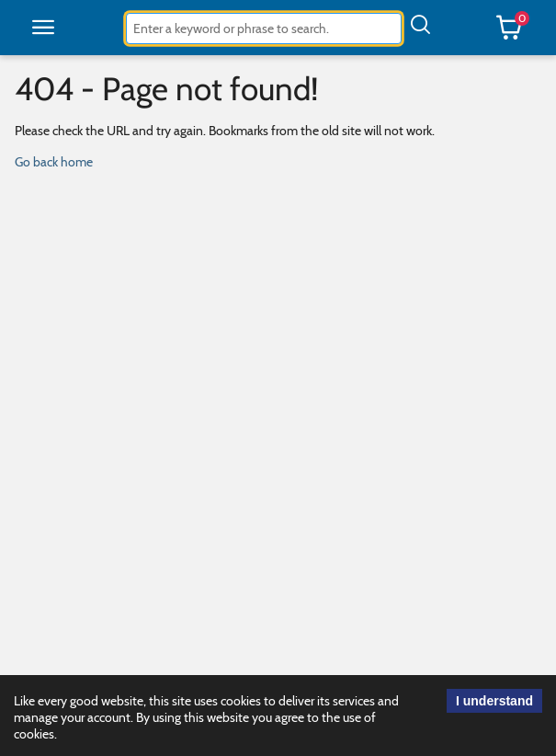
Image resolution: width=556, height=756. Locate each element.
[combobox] (264, 29)
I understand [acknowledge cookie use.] (494, 701)
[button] (43, 28)
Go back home (54, 162)
